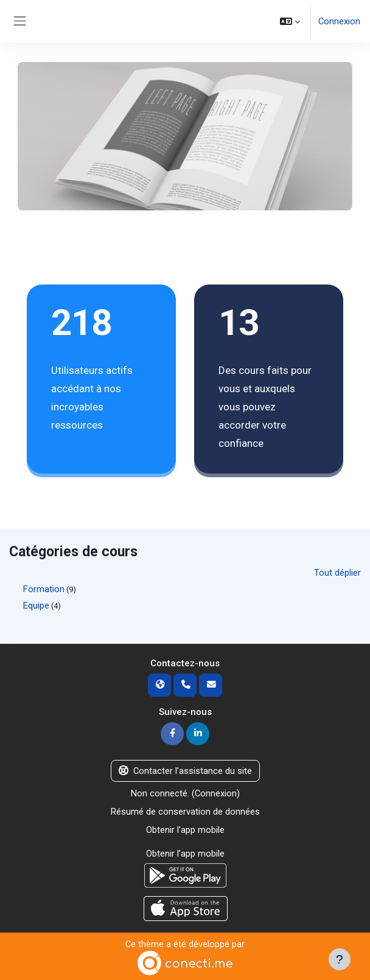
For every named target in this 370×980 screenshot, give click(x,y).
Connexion (339, 21)
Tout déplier (337, 573)
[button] (290, 21)
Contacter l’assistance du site (185, 771)
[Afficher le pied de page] (340, 959)
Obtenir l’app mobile (185, 830)
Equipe (36, 606)
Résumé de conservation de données (185, 812)
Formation (44, 589)
